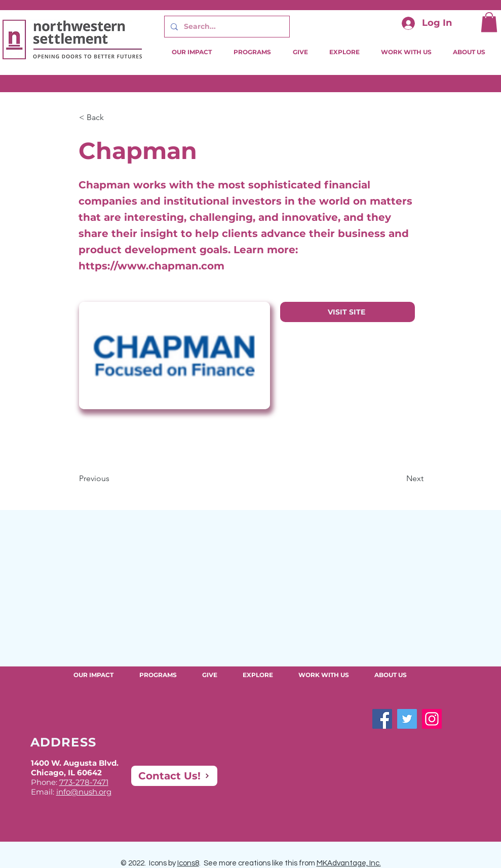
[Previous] (112, 479)
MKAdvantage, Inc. (349, 863)
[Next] (398, 479)
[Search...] (226, 27)
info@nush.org (84, 792)
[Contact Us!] (174, 776)
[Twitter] (407, 719)
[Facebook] (382, 719)
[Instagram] (432, 719)
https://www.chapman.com (151, 266)
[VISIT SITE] (348, 312)
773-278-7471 (84, 782)
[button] (489, 22)
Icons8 (188, 863)
